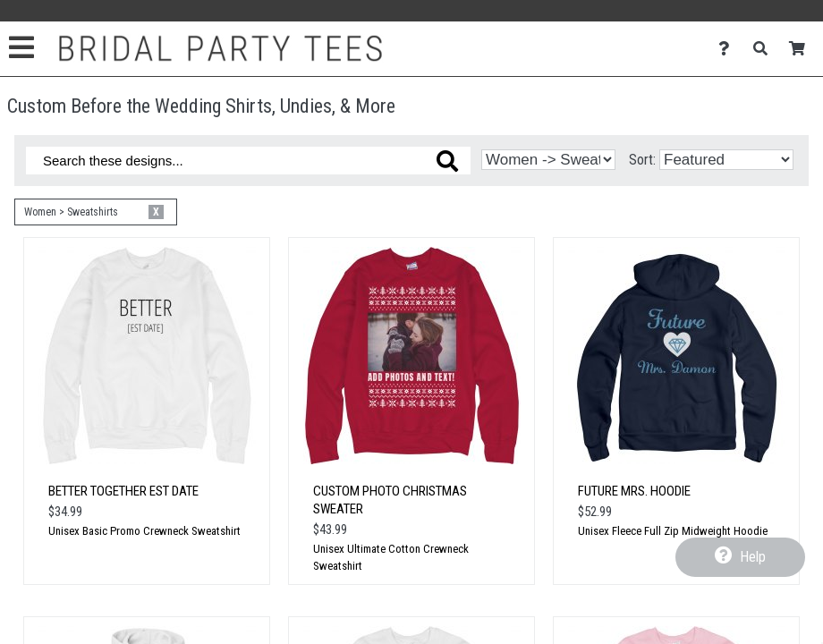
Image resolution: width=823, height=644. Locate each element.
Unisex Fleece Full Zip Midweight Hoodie (673, 531)
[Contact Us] (729, 49)
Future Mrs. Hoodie (634, 491)
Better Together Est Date (123, 491)
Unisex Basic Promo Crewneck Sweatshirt (144, 531)
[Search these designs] (248, 161)
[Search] (765, 49)
